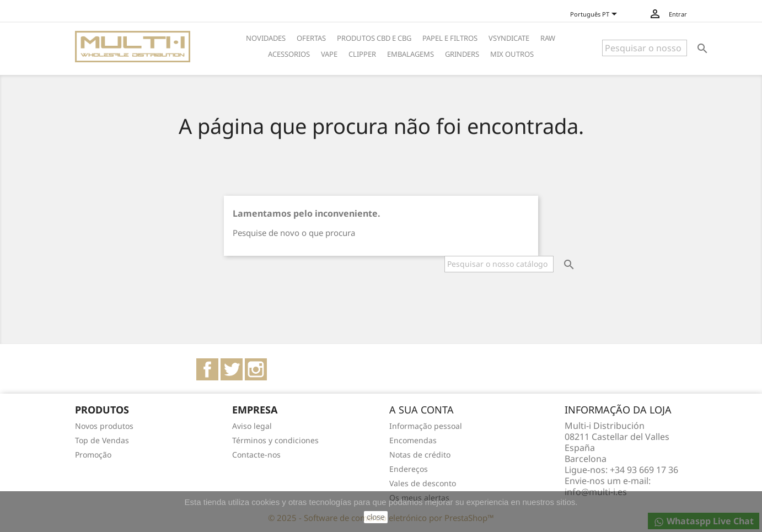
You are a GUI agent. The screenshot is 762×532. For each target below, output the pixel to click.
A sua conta (422, 410)
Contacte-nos (256, 455)
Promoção (93, 455)
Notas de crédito (420, 455)
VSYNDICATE (509, 38)
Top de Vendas (102, 440)
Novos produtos (104, 426)
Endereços (409, 469)
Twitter (232, 369)
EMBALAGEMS (410, 54)
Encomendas (413, 440)
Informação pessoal (426, 426)
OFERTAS (311, 38)
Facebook (207, 369)
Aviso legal (252, 426)
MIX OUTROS (512, 54)
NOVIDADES (266, 38)
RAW (548, 38)
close (376, 517)
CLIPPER (362, 54)
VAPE (329, 54)
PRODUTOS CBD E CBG (374, 38)
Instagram (256, 369)
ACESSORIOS (289, 54)
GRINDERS (462, 54)
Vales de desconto (423, 483)
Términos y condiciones (275, 440)
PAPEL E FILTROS (450, 38)
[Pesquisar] (645, 48)
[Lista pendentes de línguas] (598, 15)
